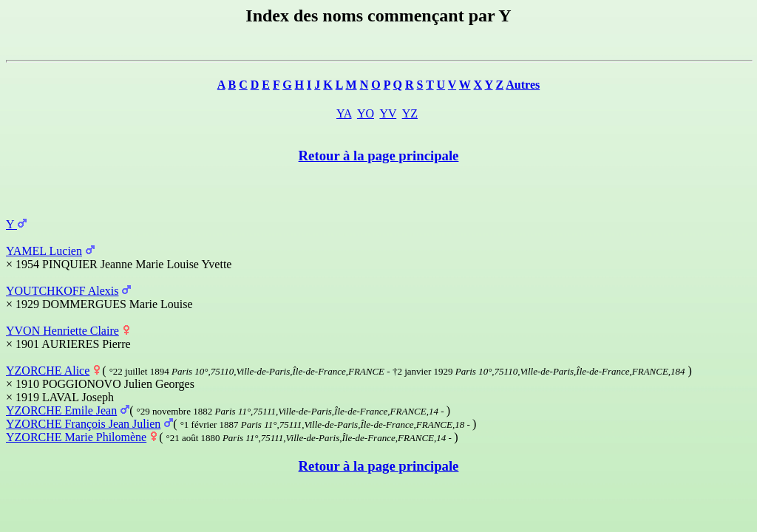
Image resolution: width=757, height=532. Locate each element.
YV (388, 113)
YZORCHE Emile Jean (61, 410)
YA (344, 113)
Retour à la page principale (379, 156)
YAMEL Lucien (44, 251)
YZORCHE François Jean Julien (83, 424)
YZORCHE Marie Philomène (76, 437)
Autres (523, 85)
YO (366, 113)
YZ (410, 113)
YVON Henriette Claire (62, 331)
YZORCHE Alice (48, 371)
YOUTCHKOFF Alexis (62, 291)
